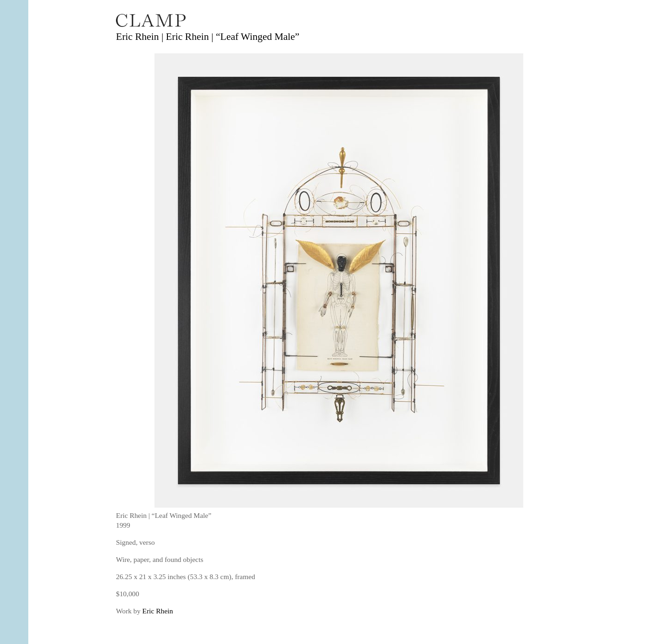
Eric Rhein (158, 611)
